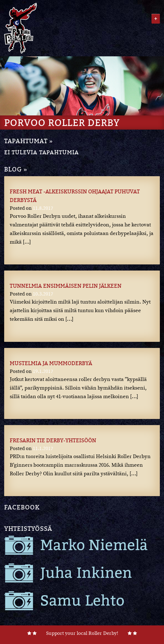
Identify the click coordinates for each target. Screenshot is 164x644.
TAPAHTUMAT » (28, 141)
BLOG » (16, 169)
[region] (82, 86)
